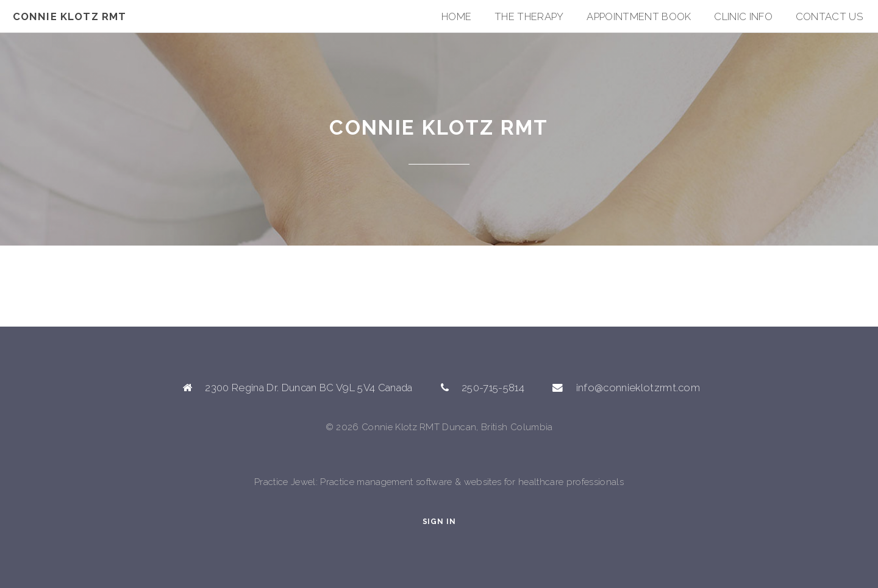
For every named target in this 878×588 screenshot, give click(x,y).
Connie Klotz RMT (70, 16)
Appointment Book (639, 16)
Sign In (439, 522)
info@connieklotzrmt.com (638, 388)
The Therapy (529, 16)
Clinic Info (743, 16)
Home (456, 16)
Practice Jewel (285, 482)
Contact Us (829, 16)
